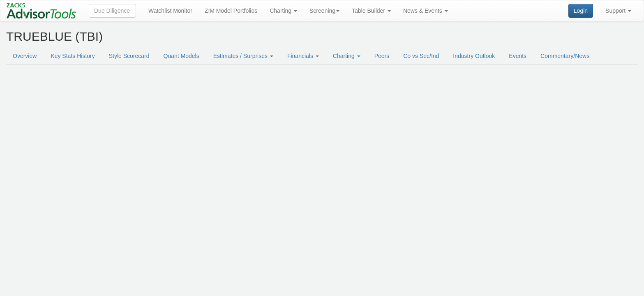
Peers (382, 56)
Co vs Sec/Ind (421, 56)
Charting (283, 11)
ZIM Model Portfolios (231, 11)
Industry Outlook (474, 56)
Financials (303, 56)
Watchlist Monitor (170, 11)
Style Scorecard (129, 56)
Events (518, 56)
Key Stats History (73, 56)
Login (581, 11)
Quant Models (181, 56)
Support (618, 11)
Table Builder (371, 11)
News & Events (426, 11)
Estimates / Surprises (243, 56)
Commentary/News (565, 56)
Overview (25, 56)
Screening (324, 11)
